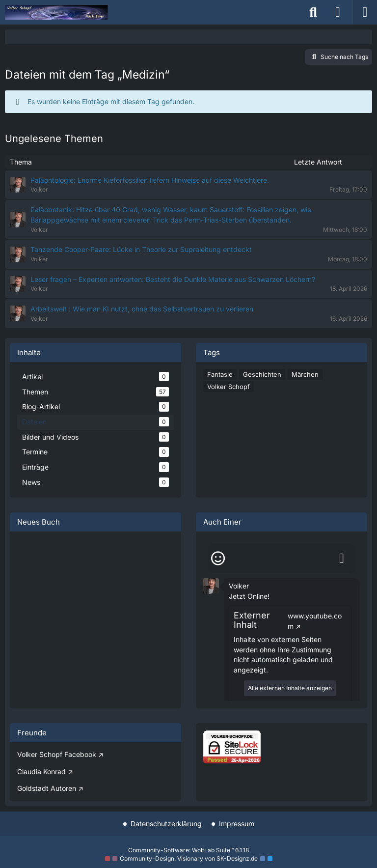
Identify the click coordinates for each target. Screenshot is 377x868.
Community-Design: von (189, 858)
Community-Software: (188, 850)
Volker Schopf (229, 387)
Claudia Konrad (41, 771)
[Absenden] (342, 559)
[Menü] (365, 12)
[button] (211, 585)
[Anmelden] (338, 12)
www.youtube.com (315, 621)
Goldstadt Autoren (47, 788)
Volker (239, 586)
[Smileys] (218, 559)
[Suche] (313, 12)
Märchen (305, 374)
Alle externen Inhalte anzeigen (290, 688)
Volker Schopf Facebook (57, 754)
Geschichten (262, 374)
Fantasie (220, 374)
